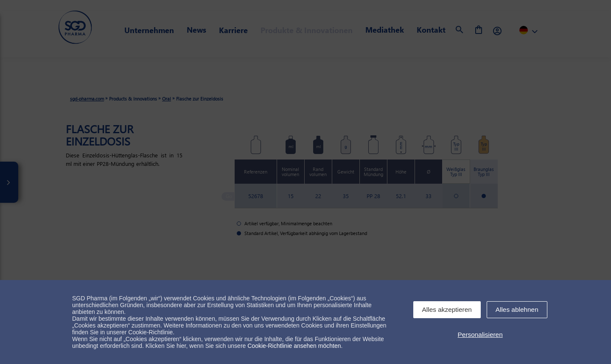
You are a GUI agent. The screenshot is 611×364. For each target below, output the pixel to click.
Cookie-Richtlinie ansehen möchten (294, 346)
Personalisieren (480, 335)
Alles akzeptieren (447, 309)
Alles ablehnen (517, 309)
